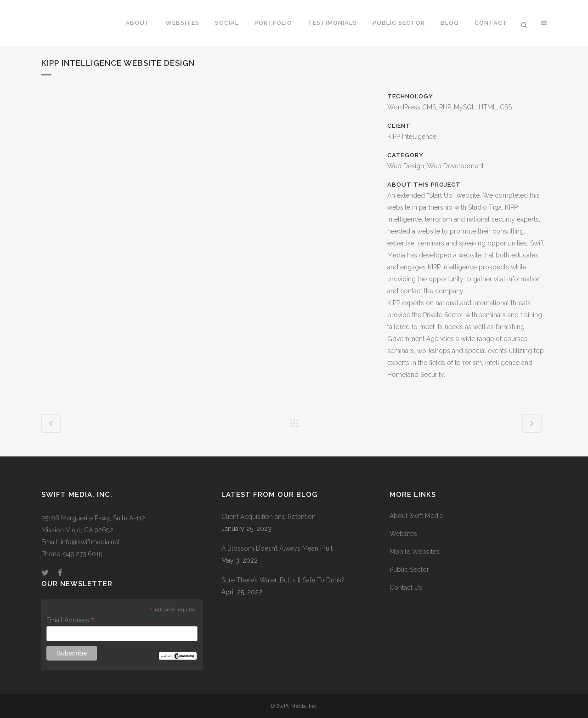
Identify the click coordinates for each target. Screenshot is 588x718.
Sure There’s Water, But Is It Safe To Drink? (283, 580)
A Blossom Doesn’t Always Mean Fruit (277, 548)
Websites (403, 534)
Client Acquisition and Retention (269, 517)
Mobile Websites (415, 552)
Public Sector (409, 570)
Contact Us (406, 587)
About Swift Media (416, 516)
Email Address (70, 620)
